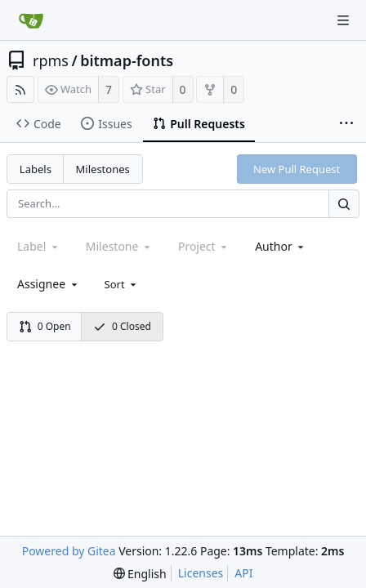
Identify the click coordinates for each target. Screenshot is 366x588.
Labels (36, 169)
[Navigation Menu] (343, 20)
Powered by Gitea (69, 551)
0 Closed (122, 326)
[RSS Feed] (20, 89)
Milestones (103, 169)
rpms (51, 60)
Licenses (201, 573)
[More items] (346, 124)
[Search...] (344, 204)
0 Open (45, 326)
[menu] (122, 284)
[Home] (31, 20)
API (243, 573)
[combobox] (281, 246)
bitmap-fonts (127, 60)
